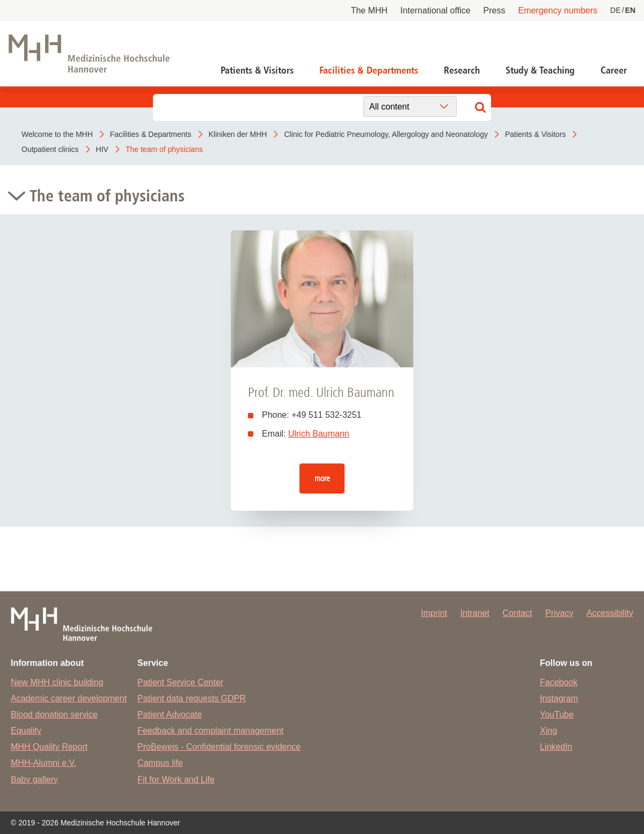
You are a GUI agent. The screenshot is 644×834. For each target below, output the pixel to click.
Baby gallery (34, 779)
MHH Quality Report (49, 747)
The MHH (369, 10)
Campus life (160, 763)
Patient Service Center (180, 682)
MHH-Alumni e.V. (43, 763)
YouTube (557, 715)
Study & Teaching (540, 70)
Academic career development (69, 698)
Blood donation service (54, 715)
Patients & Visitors (257, 70)
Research (462, 70)
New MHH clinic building (57, 682)
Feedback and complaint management (210, 731)
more (322, 478)
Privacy (559, 613)
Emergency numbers (558, 10)
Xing (548, 731)
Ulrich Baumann (319, 434)
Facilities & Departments (369, 70)
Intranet (475, 613)
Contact (517, 613)
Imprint (434, 613)
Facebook (559, 682)
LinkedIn (556, 747)
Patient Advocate (170, 715)
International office (435, 10)
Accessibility (610, 613)
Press (495, 10)
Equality (26, 731)
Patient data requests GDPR (192, 698)
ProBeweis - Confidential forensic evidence (219, 747)
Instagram (559, 698)
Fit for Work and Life (176, 779)
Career (614, 70)
